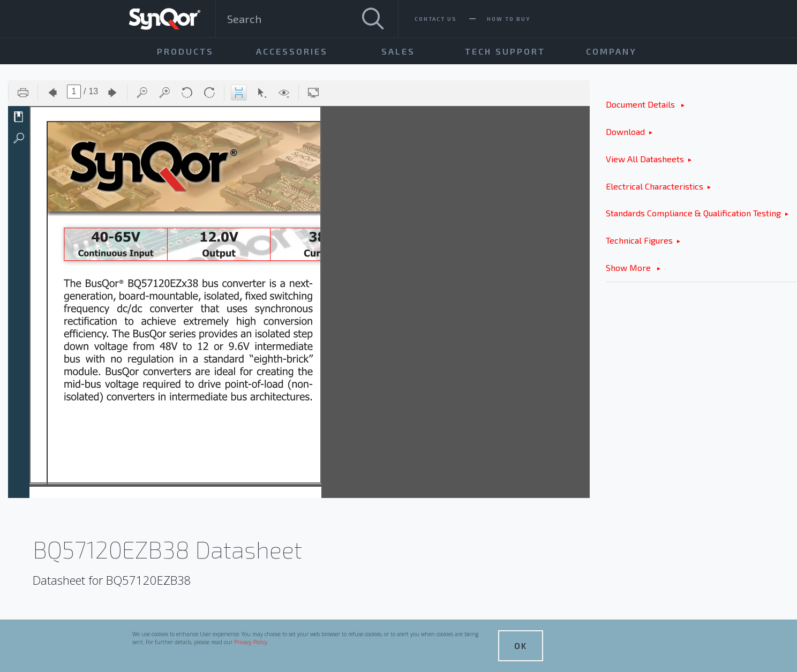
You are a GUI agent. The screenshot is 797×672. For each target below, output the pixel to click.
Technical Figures (639, 240)
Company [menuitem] (611, 51)
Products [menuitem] (185, 51)
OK (521, 645)
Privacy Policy (251, 642)
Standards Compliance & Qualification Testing (693, 213)
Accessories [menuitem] (292, 51)
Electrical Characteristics (655, 186)
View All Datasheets (645, 159)
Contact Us (436, 19)
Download (625, 131)
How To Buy (509, 19)
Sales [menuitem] (398, 51)
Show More (629, 267)
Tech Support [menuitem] (505, 51)
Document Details (641, 104)
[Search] (373, 19)
